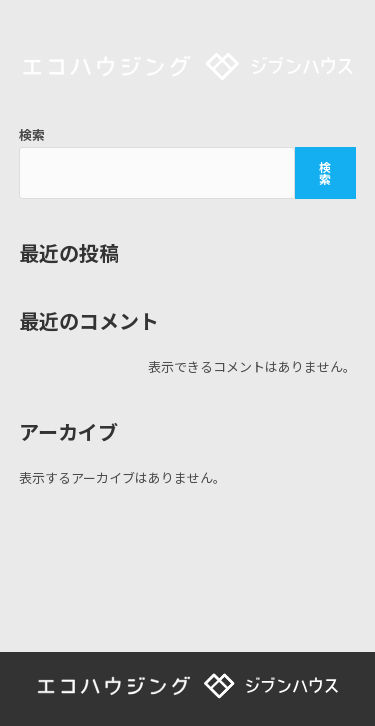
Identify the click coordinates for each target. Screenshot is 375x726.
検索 (32, 134)
